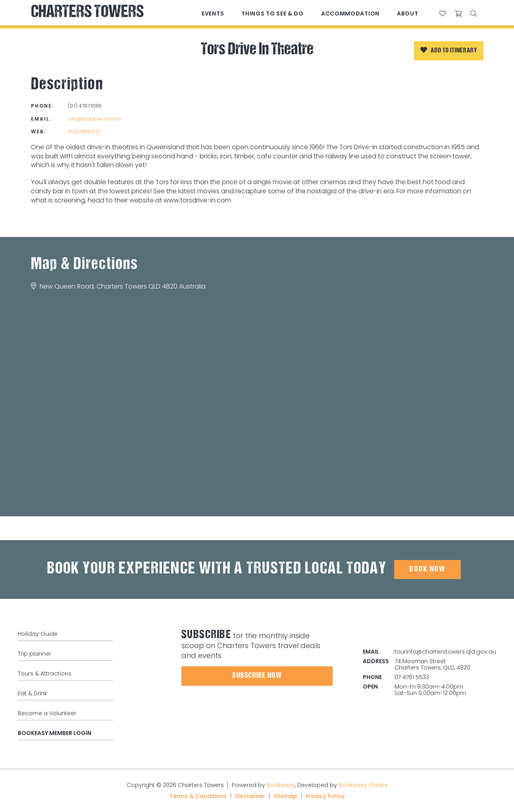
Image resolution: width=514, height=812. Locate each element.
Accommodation (350, 13)
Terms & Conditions (198, 796)
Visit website (84, 132)
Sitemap (285, 796)
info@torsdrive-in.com (94, 119)
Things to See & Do (272, 13)
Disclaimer (250, 796)
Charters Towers (87, 13)
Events (213, 13)
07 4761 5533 (412, 677)
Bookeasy (281, 785)
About (408, 13)
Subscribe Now (257, 676)
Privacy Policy (325, 796)
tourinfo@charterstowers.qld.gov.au (445, 652)
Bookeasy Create (363, 785)
